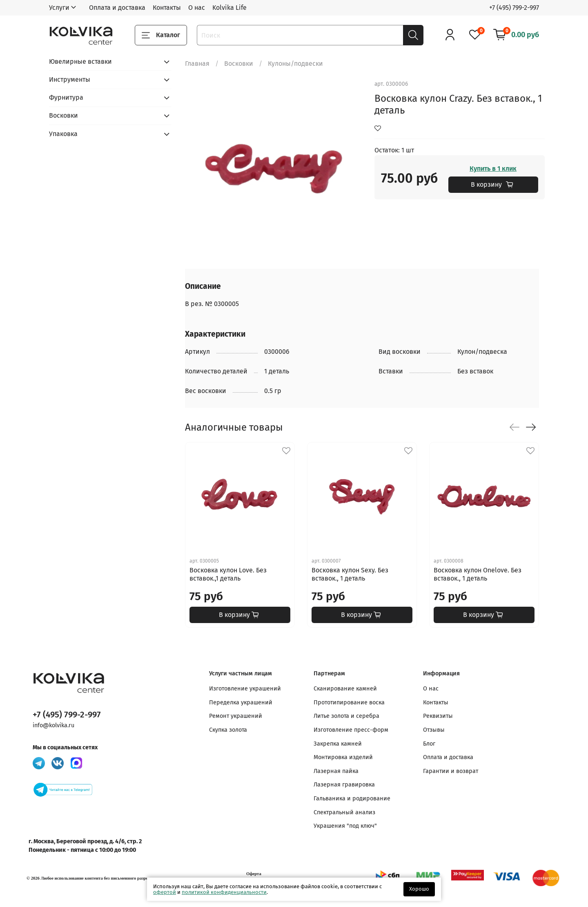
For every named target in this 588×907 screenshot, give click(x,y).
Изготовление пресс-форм (351, 730)
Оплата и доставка (117, 8)
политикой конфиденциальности (224, 892)
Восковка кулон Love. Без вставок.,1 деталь (228, 574)
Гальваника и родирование (352, 799)
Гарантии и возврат (451, 771)
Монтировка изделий (343, 757)
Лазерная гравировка (344, 785)
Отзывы (434, 730)
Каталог (161, 35)
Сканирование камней (345, 689)
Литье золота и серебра (346, 716)
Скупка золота (228, 730)
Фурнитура (66, 97)
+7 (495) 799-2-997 (514, 8)
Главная (197, 64)
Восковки (239, 64)
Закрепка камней (338, 744)
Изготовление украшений (245, 689)
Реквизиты (438, 716)
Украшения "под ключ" (345, 826)
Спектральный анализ (344, 812)
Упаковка (63, 134)
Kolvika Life (229, 8)
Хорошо (419, 889)
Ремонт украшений (236, 716)
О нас (197, 8)
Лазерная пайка (336, 771)
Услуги (59, 8)
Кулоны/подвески (295, 64)
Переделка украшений (241, 703)
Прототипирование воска (349, 703)
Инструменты (70, 79)
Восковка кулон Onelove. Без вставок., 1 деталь (478, 574)
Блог (429, 744)
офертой (165, 892)
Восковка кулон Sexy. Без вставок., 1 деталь (350, 574)
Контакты (167, 8)
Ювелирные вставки (80, 61)
